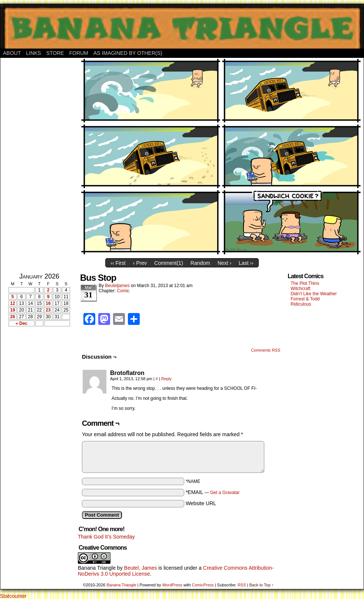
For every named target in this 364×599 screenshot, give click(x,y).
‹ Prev (140, 263)
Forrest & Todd (305, 299)
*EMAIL (213, 492)
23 (48, 310)
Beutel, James (141, 568)
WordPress (172, 585)
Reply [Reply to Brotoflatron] (166, 379)
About (12, 53)
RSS (242, 585)
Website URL (201, 503)
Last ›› (246, 263)
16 (48, 303)
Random (200, 263)
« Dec (21, 323)
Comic (123, 291)
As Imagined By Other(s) (128, 53)
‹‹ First (118, 263)
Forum (79, 53)
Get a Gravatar (225, 493)
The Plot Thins (305, 283)
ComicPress (203, 585)
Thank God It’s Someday (106, 537)
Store (55, 53)
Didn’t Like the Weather (314, 294)
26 (12, 317)
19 (12, 310)
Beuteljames (117, 286)
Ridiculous (301, 304)
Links (33, 53)
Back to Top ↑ (261, 585)
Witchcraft (300, 289)
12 (12, 303)
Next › (224, 263)
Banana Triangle (97, 568)
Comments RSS (266, 350)
